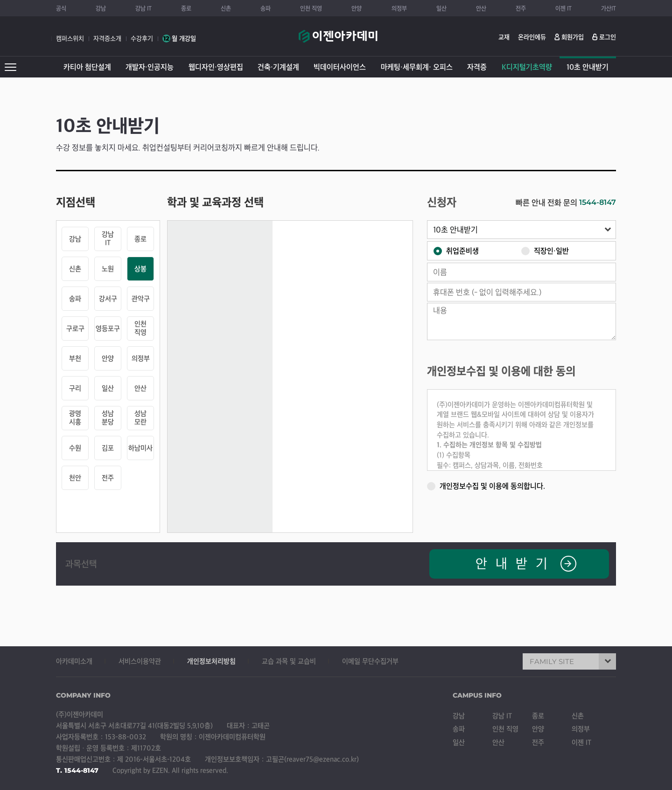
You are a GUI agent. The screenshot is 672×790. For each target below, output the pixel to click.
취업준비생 (456, 250)
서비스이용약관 (140, 661)
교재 (504, 37)
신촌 (226, 8)
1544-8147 (598, 202)
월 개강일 (179, 38)
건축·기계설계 (278, 67)
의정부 (399, 8)
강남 (101, 8)
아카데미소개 (74, 661)
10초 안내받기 (588, 67)
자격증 (477, 67)
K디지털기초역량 (527, 67)
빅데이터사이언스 (340, 67)
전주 (521, 8)
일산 (441, 8)
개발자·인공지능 (150, 67)
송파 (266, 8)
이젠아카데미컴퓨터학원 (338, 41)
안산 (481, 8)
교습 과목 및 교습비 (289, 661)
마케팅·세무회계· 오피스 (417, 67)
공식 (61, 8)
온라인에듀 (532, 37)
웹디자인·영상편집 (216, 67)
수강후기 (142, 38)
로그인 (608, 37)
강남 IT (143, 8)
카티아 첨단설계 (87, 67)
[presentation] (545, 515)
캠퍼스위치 (70, 38)
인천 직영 (311, 8)
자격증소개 (107, 38)
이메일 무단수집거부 (370, 661)
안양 (357, 8)
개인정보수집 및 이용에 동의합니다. (486, 486)
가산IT (609, 8)
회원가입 (573, 37)
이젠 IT (563, 8)
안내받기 (526, 564)
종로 (186, 8)
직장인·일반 (545, 250)
